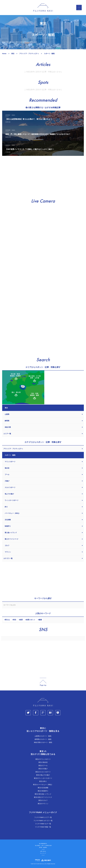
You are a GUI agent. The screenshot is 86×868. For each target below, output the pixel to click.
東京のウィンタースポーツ (43, 778)
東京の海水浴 (43, 762)
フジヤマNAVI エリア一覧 (43, 817)
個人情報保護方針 (43, 844)
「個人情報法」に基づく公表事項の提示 (43, 846)
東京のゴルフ (43, 800)
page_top (43, 682)
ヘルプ (43, 849)
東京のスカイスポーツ (43, 772)
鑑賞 (40, 620)
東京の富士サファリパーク (43, 797)
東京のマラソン (43, 804)
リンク (43, 855)
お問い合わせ (43, 851)
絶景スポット (31, 620)
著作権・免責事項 (43, 847)
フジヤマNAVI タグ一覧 (43, 824)
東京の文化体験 (43, 788)
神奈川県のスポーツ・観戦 (43, 742)
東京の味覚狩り (43, 791)
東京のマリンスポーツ (43, 759)
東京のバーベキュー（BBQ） (43, 785)
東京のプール (43, 766)
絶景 (21, 620)
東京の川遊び (43, 769)
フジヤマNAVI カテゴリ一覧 (43, 821)
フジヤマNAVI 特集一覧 (43, 827)
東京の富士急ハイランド (43, 794)
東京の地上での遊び (43, 775)
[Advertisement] (43, 177)
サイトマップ (43, 853)
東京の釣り (43, 781)
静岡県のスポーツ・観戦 (43, 739)
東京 (15, 620)
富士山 (7, 620)
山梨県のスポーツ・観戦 (43, 736)
